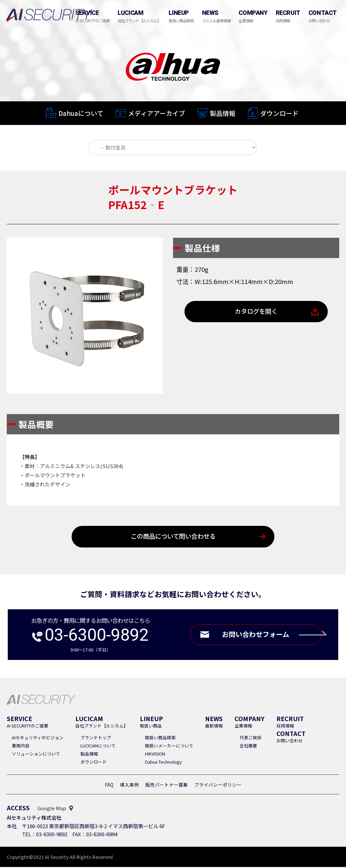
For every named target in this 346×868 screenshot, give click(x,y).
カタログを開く (256, 313)
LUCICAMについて (98, 747)
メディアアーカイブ (157, 113)
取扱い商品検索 (160, 738)
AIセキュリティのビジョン (38, 738)
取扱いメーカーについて (169, 747)
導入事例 (129, 786)
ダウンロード (279, 114)
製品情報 (223, 113)
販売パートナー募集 (167, 786)
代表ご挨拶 (251, 738)
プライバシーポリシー (218, 786)
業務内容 (21, 747)
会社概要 (248, 747)
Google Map (52, 809)
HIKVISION (155, 755)
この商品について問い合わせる (173, 538)
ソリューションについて (36, 755)
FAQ (109, 786)
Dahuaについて (81, 113)
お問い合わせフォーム (270, 636)
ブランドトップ (96, 738)
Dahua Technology (163, 763)
